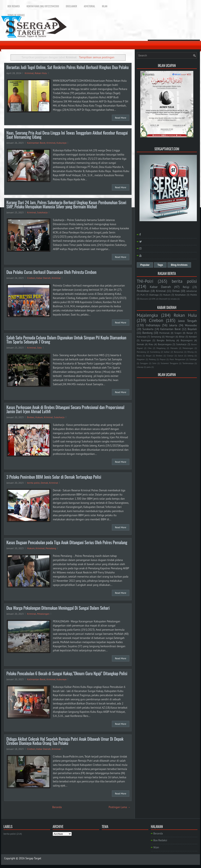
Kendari (193, 337)
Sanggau (144, 363)
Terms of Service (16, 15)
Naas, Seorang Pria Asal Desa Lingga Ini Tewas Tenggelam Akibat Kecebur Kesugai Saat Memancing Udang (67, 135)
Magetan (141, 359)
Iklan (105, 6)
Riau (151, 344)
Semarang (156, 337)
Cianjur (170, 356)
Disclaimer (71, 6)
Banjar (190, 333)
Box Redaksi (14, 6)
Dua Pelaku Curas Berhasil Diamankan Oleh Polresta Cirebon (51, 272)
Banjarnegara (165, 344)
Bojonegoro (187, 340)
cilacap (140, 367)
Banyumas (179, 352)
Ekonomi (144, 299)
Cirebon (31, 278)
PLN (142, 295)
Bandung (147, 333)
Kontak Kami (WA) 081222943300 (43, 6)
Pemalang (51, 548)
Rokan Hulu (41, 73)
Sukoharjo (42, 212)
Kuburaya (62, 143)
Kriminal (29, 73)
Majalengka (147, 315)
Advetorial (90, 6)
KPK (154, 299)
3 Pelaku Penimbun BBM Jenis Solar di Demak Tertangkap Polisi (54, 477)
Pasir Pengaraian (177, 359)
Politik (194, 295)
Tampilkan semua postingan (97, 57)
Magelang (161, 348)
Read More (121, 118)
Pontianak (164, 333)
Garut (180, 356)
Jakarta (173, 325)
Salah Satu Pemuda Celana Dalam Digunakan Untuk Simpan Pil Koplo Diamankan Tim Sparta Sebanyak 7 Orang (66, 340)
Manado (174, 348)
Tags (160, 265)
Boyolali (192, 329)
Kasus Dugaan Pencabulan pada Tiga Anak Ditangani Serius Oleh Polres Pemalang (67, 542)
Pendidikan (143, 291)
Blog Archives (179, 265)
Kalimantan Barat (36, 143)
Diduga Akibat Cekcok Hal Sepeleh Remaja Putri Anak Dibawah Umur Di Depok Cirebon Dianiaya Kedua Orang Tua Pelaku (65, 741)
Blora (139, 356)
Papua (163, 359)
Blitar (182, 337)
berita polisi (33, 483)
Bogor (149, 356)
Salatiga (193, 359)
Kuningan (146, 340)
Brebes (31, 417)
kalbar (167, 352)
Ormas (176, 291)
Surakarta (148, 329)
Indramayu (153, 325)
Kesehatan (180, 295)
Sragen (178, 333)
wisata (174, 299)
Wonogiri (170, 337)
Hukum (39, 417)
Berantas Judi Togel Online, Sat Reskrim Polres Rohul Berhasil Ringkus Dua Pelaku (68, 67)
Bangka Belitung (166, 340)
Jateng (190, 356)
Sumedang (155, 352)
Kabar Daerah (43, 278)
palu (149, 367)
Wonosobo (191, 325)
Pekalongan (43, 614)
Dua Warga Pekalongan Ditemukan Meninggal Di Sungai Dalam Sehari (58, 608)
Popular (145, 265)
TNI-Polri (145, 281)
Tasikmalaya (188, 363)
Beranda (57, 807)
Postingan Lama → (119, 807)
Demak (44, 483)
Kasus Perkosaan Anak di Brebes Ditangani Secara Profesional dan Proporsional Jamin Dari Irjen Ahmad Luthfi (65, 409)
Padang (152, 359)
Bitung (191, 352)
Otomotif (163, 299)
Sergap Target (33, 858)
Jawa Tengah (188, 321)
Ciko (150, 348)
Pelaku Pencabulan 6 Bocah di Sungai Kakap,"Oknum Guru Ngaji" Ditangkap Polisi (67, 673)
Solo (39, 348)
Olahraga (154, 295)
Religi (186, 287)
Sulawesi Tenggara (169, 363)
